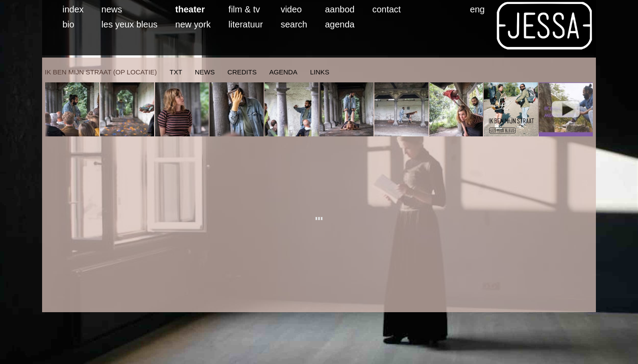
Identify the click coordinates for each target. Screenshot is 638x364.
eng (477, 9)
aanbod (340, 9)
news (112, 9)
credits (242, 72)
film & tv (244, 9)
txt (176, 72)
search (294, 24)
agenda (340, 24)
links (320, 72)
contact (386, 9)
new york (193, 24)
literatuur (246, 24)
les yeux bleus (130, 24)
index (73, 9)
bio (68, 24)
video (291, 9)
